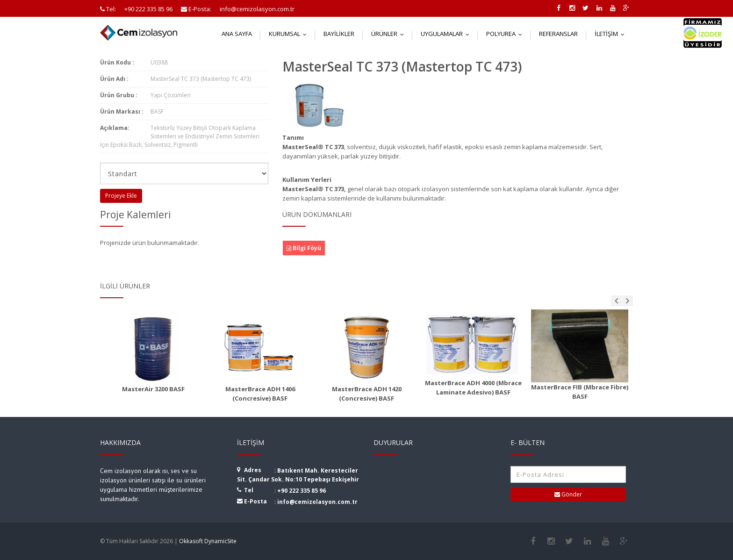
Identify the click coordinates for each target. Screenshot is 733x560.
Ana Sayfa (237, 34)
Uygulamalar (447, 34)
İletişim (612, 34)
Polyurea (506, 34)
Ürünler (390, 34)
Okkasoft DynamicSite (208, 541)
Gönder (568, 494)
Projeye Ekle (121, 196)
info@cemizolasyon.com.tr (317, 502)
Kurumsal (290, 34)
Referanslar (558, 34)
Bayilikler (339, 34)
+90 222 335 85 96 (302, 491)
